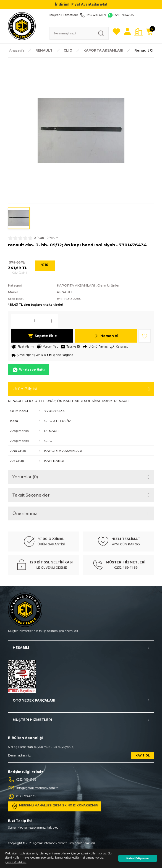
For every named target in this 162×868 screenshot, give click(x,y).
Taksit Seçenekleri (32, 495)
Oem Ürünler (109, 285)
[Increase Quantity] (53, 321)
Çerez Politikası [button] (16, 862)
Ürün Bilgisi (25, 389)
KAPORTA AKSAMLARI (76, 285)
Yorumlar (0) (25, 477)
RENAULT (65, 292)
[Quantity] (35, 321)
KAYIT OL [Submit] (143, 756)
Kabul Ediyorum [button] (138, 858)
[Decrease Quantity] (16, 321)
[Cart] (150, 32)
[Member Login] (127, 32)
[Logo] (22, 26)
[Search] (79, 33)
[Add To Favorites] (145, 336)
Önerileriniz (25, 513)
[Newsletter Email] (81, 757)
